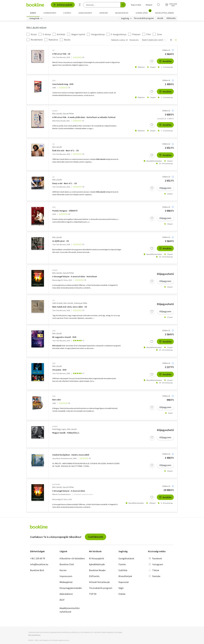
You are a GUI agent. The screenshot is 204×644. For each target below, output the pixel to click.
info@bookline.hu (39, 565)
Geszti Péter (68, 114)
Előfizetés (171, 19)
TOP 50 (93, 594)
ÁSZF (62, 600)
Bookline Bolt (37, 571)
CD (53, 51)
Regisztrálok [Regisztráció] (136, 5)
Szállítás (123, 571)
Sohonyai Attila (81, 304)
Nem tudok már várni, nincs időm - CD (70, 307)
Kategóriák (34, 19)
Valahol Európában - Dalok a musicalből (71, 455)
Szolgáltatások (126, 559)
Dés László (57, 114)
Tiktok (154, 571)
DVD (54, 81)
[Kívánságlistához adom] (152, 62)
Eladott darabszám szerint (153, 40)
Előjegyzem (165, 188)
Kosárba (165, 62)
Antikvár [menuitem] (104, 13)
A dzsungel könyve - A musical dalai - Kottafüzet (75, 277)
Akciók (160, 19)
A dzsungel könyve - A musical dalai (69, 491)
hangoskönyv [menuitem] (85, 13)
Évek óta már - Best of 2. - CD (66, 151)
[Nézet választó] (171, 41)
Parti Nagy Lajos (59, 430)
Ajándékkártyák (97, 565)
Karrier (63, 571)
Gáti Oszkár (57, 304)
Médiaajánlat (66, 582)
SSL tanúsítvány (34, 636)
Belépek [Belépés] (149, 5)
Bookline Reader (97, 571)
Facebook (155, 559)
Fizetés (122, 565)
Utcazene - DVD (59, 370)
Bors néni (57, 400)
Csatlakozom (96, 537)
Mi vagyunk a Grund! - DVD (64, 338)
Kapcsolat (124, 582)
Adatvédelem (66, 594)
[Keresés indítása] (123, 5)
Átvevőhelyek (125, 577)
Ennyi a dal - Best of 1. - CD (65, 184)
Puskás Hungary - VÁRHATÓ (65, 211)
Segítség (125, 19)
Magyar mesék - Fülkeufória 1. (66, 433)
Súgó (121, 588)
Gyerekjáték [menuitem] (143, 12)
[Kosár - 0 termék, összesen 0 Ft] (171, 5)
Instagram (156, 565)
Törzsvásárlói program (144, 19)
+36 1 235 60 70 (38, 559)
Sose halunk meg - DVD (63, 85)
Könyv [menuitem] (33, 13)
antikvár (56, 485)
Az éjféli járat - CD (61, 242)
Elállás (122, 594)
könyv (55, 111)
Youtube (154, 577)
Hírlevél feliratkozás (99, 582)
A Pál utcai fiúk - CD (61, 54)
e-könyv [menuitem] (67, 13)
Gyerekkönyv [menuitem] (50, 13)
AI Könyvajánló (63, 5)
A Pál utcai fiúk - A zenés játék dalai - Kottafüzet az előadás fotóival (84, 118)
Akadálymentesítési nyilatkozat (70, 610)
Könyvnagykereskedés (71, 588)
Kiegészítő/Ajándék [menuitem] (165, 13)
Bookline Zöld (67, 565)
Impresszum (66, 577)
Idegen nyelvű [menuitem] (122, 13)
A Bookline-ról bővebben (72, 559)
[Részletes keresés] (80, 5)
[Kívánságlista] (158, 5)
